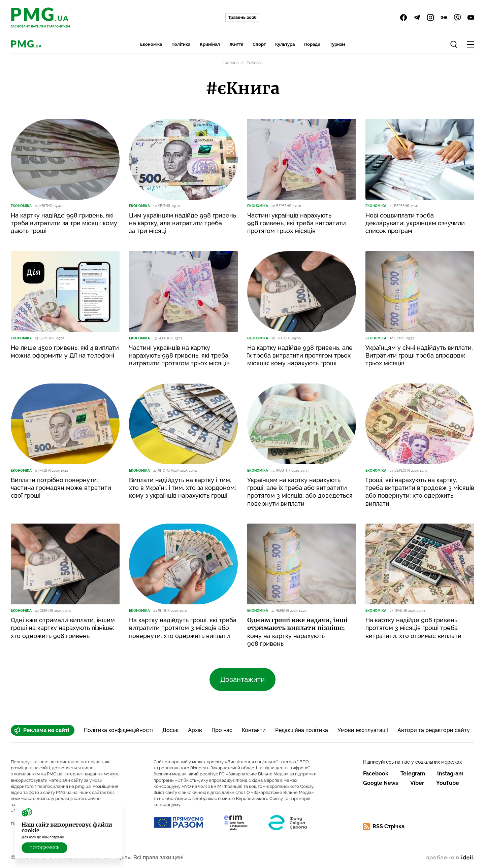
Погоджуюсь (44, 848)
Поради (312, 44)
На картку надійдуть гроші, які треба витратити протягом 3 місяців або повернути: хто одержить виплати (183, 628)
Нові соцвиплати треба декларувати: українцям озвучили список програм (415, 223)
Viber (417, 783)
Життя (236, 44)
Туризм (337, 44)
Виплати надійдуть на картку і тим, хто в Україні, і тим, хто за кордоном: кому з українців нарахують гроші (183, 488)
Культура (285, 44)
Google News (381, 783)
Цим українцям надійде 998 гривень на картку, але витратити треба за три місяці (183, 223)
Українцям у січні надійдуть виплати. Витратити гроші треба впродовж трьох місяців (419, 356)
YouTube (448, 783)
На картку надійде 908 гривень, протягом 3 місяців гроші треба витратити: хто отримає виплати (413, 628)
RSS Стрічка (384, 827)
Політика (181, 44)
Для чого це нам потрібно (43, 837)
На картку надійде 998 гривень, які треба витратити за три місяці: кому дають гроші (64, 223)
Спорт (259, 44)
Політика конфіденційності (118, 730)
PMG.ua (55, 774)
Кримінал (210, 44)
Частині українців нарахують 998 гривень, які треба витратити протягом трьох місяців (297, 223)
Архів (195, 730)
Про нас (222, 730)
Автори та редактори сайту (434, 730)
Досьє (170, 730)
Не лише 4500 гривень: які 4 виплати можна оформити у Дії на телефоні (65, 352)
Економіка (151, 44)
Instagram (450, 774)
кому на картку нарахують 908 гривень (297, 632)
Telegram (413, 774)
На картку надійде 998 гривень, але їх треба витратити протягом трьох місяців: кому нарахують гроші (300, 356)
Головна (231, 63)
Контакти (254, 730)
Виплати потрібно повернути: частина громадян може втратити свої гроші (61, 488)
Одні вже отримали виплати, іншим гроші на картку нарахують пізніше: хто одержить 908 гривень (63, 628)
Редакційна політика (302, 730)
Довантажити (243, 679)
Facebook (376, 774)
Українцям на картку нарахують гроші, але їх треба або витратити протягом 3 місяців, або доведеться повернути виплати (300, 492)
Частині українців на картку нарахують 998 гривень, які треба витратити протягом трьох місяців (179, 356)
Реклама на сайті (42, 730)
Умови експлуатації (363, 730)
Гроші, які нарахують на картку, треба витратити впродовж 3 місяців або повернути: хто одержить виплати (420, 492)
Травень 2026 (242, 17)
